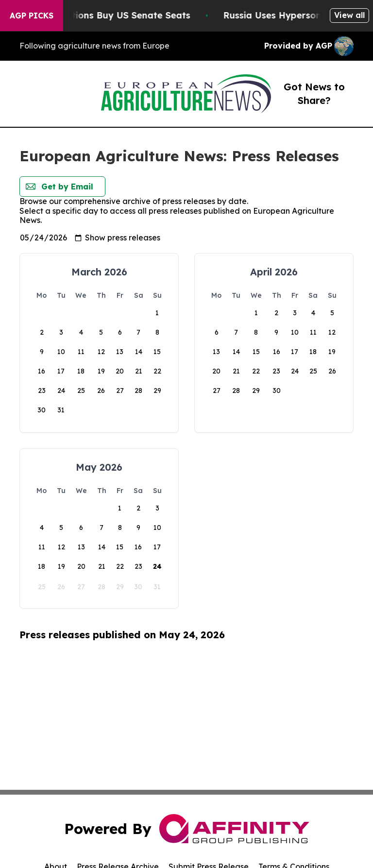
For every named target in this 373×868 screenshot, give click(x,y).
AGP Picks (32, 16)
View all (349, 15)
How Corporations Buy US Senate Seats (115, 15)
